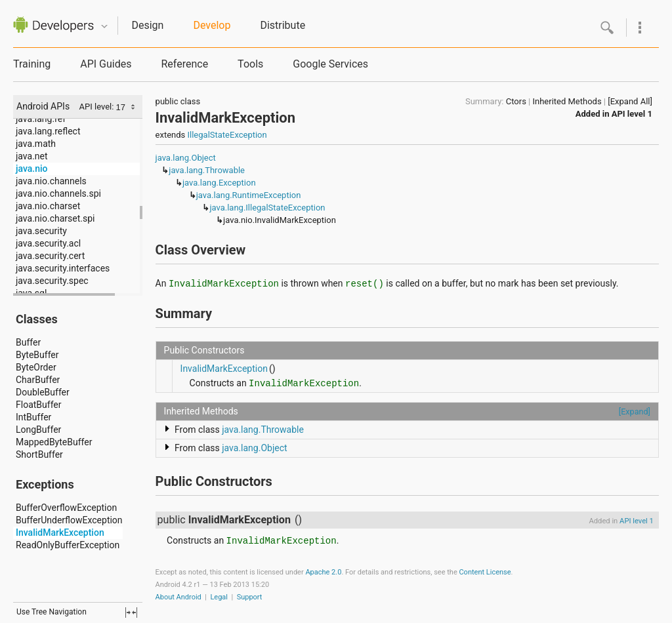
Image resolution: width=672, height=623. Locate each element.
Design (147, 25)
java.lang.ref (41, 119)
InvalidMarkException (60, 533)
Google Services (330, 64)
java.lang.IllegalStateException (267, 208)
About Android (178, 597)
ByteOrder (36, 367)
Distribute (283, 25)
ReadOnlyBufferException (68, 545)
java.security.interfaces (63, 268)
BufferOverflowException (66, 508)
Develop (212, 25)
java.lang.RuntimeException (249, 195)
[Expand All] (630, 101)
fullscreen (131, 613)
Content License (485, 572)
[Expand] (635, 412)
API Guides (106, 64)
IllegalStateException (227, 135)
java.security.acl (48, 243)
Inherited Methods (567, 101)
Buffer (28, 342)
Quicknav (104, 27)
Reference (184, 64)
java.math (36, 144)
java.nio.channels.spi (58, 193)
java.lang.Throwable (207, 170)
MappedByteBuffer (54, 442)
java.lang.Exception (219, 183)
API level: (98, 107)
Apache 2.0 (323, 572)
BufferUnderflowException (69, 520)
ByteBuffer (37, 355)
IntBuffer (33, 417)
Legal (219, 597)
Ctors (516, 101)
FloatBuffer (39, 405)
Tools (250, 64)
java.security (41, 231)
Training (32, 64)
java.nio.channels (51, 181)
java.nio (32, 169)
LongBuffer (38, 430)
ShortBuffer (39, 454)
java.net (32, 156)
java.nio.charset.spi (55, 218)
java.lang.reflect (48, 131)
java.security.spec (52, 281)
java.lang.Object (186, 158)
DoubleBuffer (43, 392)
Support (250, 597)
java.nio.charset (48, 206)
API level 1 (632, 114)
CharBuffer (38, 380)
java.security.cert (50, 256)
